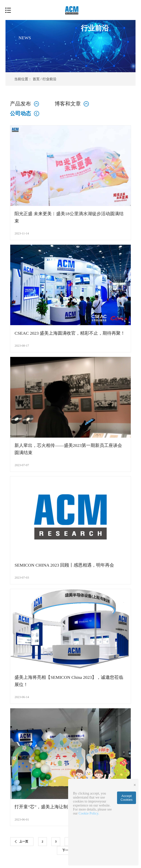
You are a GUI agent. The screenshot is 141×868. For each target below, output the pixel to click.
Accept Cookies (127, 798)
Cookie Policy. (89, 813)
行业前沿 (49, 79)
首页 (36, 79)
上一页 (24, 842)
